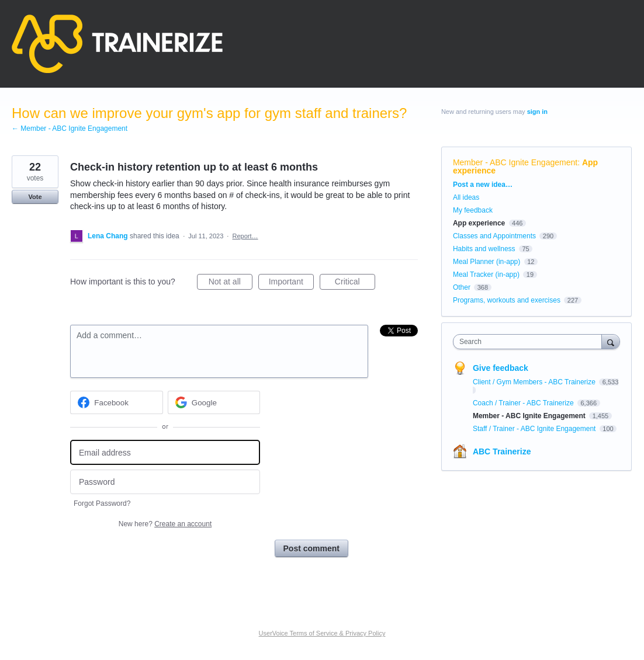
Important (291, 283)
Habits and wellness (484, 249)
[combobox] (530, 342)
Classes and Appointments (494, 236)
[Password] (165, 482)
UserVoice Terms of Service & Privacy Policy (322, 633)
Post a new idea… (483, 185)
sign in (537, 112)
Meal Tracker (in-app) (486, 275)
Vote (35, 197)
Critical (355, 283)
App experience (479, 223)
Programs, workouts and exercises (507, 300)
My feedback (473, 210)
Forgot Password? (102, 503)
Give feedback (501, 368)
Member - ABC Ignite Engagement (515, 162)
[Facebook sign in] (117, 402)
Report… (245, 236)
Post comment (311, 548)
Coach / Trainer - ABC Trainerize (524, 403)
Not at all (231, 283)
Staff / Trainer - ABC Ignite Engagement (535, 429)
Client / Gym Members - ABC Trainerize (535, 382)
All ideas (466, 197)
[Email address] (165, 452)
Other (462, 287)
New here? (165, 524)
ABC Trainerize (502, 451)
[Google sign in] (214, 402)
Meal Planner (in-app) (487, 262)
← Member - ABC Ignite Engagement (70, 128)
